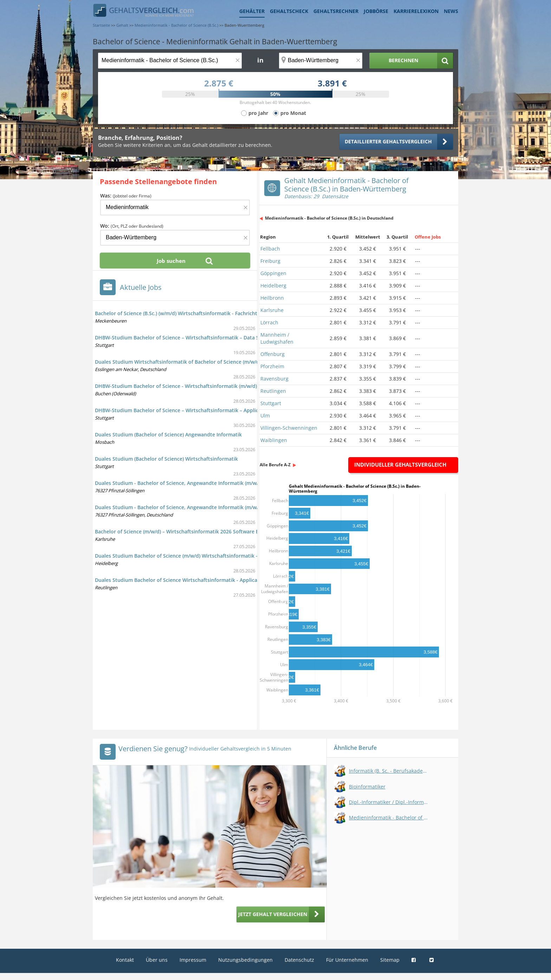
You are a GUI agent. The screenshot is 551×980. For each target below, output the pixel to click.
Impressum (193, 960)
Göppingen (273, 273)
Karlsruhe (272, 310)
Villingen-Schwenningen (289, 428)
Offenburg (273, 354)
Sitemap (390, 960)
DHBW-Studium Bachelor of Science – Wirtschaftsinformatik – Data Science (184, 338)
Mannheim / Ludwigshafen (277, 338)
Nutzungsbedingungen (245, 960)
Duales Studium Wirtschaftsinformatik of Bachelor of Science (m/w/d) (178, 362)
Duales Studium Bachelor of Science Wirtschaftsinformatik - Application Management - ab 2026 (209, 580)
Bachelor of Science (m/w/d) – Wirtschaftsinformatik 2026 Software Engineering (190, 531)
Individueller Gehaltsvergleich (400, 465)
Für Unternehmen (347, 960)
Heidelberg (273, 285)
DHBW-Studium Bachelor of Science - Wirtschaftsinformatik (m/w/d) (176, 386)
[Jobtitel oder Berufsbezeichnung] (170, 61)
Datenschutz (299, 960)
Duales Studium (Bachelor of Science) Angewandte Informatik (168, 434)
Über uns (157, 960)
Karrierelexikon (416, 11)
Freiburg (270, 261)
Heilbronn (272, 298)
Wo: (132, 226)
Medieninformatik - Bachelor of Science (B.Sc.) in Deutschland (329, 218)
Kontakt (125, 960)
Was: (126, 196)
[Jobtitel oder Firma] (175, 207)
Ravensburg (274, 379)
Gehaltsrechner (336, 11)
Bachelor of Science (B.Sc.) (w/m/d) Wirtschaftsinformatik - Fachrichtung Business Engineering (207, 313)
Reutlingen (273, 391)
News (451, 11)
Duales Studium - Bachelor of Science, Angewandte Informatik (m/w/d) (179, 483)
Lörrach (269, 322)
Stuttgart (271, 403)
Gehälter (252, 11)
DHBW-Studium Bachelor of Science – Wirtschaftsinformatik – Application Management (199, 410)
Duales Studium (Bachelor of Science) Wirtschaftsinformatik (166, 459)
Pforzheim (272, 366)
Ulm (265, 416)
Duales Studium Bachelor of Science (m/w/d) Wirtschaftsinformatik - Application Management (207, 556)
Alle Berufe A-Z (275, 465)
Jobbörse (376, 11)
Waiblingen (274, 440)
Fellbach (270, 249)
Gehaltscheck (289, 11)
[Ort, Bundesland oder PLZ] (321, 61)
